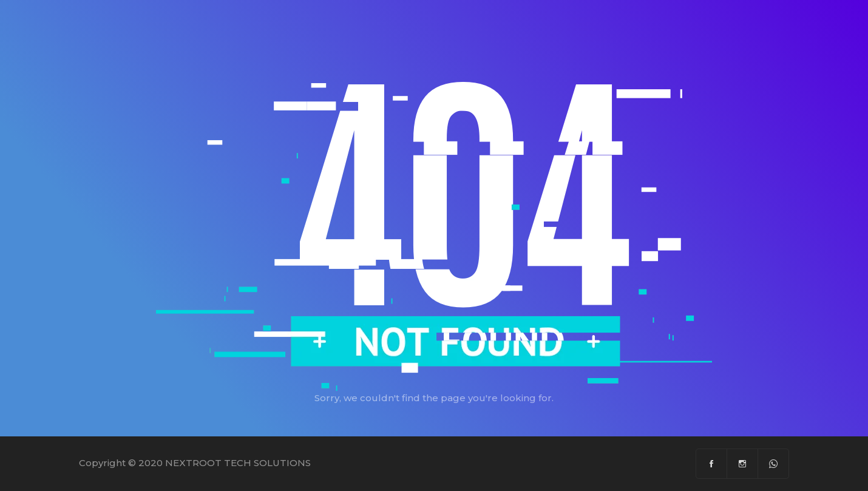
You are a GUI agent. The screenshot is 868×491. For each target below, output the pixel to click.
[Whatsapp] (773, 464)
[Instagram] (743, 464)
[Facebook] (712, 464)
